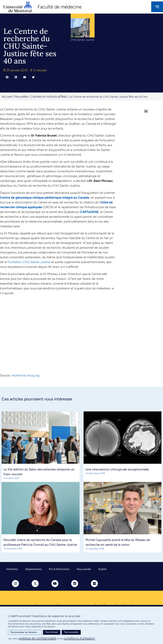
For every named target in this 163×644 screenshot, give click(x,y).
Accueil (7, 97)
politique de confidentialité (37, 638)
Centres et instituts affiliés (49, 97)
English (102, 569)
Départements (33, 569)
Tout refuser (52, 632)
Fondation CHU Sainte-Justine (29, 262)
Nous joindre (84, 569)
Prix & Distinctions (59, 569)
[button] (7, 77)
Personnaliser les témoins (25, 632)
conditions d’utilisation (79, 638)
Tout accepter (71, 632)
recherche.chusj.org (25, 375)
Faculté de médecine (60, 7)
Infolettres (12, 569)
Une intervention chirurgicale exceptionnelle (117, 469)
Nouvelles (21, 97)
